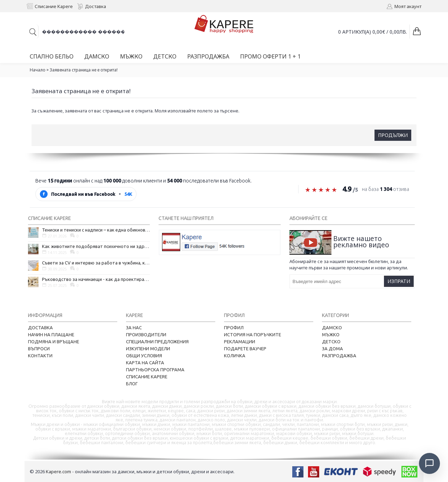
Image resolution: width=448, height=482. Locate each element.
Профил (234, 328)
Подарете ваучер (245, 349)
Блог (132, 384)
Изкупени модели (148, 349)
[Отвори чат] (429, 463)
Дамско (332, 328)
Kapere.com (58, 471)
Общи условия (144, 356)
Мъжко (331, 335)
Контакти (40, 356)
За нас (134, 328)
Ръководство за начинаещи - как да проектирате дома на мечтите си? (96, 279)
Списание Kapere (147, 377)
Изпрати (399, 281)
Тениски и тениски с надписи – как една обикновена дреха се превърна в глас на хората (96, 230)
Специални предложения (157, 342)
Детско (331, 342)
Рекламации (240, 342)
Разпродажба (339, 356)
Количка (235, 356)
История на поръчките (253, 335)
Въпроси (39, 349)
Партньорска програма (155, 370)
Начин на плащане (51, 335)
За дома (332, 349)
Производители (146, 335)
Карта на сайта (145, 363)
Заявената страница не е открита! (84, 70)
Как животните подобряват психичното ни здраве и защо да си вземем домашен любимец (96, 246)
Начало (38, 70)
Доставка (40, 328)
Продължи (393, 135)
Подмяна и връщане (54, 342)
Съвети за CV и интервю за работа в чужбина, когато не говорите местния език (96, 263)
